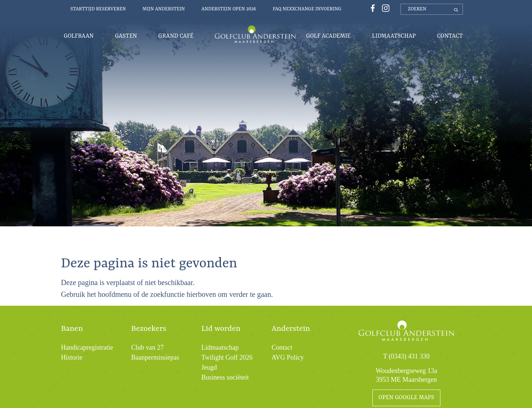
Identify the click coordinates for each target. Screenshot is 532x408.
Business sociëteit (225, 377)
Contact (450, 36)
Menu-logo (255, 34)
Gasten (126, 36)
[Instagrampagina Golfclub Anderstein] (384, 8)
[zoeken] (432, 9)
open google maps (407, 398)
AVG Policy (288, 357)
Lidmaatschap (394, 36)
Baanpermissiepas (155, 357)
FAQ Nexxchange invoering (307, 9)
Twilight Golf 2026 (227, 357)
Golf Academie (328, 36)
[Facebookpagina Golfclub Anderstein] (372, 8)
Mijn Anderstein (164, 9)
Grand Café (176, 36)
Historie (72, 357)
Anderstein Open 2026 (229, 9)
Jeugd (209, 367)
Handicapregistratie (87, 347)
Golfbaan (79, 36)
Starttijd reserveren (98, 9)
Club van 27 (147, 347)
